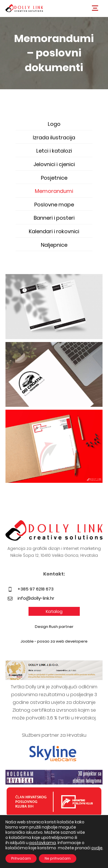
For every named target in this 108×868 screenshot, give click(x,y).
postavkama (43, 843)
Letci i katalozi (54, 151)
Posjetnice (54, 178)
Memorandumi (54, 191)
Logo (54, 124)
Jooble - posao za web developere (54, 641)
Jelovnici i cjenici (54, 164)
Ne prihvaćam (58, 858)
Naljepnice (54, 245)
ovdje (97, 848)
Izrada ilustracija (54, 137)
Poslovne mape (54, 205)
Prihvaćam (21, 858)
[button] (95, 8)
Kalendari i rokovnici (54, 231)
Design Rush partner (54, 627)
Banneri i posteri (54, 218)
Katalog (54, 611)
